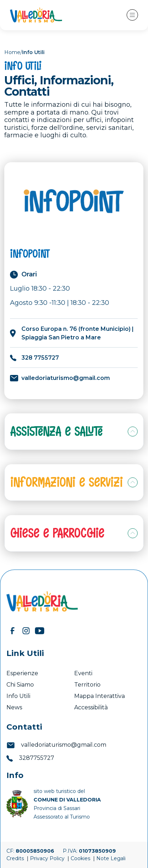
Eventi (84, 673)
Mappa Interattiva (99, 696)
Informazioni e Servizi (67, 482)
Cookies (81, 858)
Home (12, 52)
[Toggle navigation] (132, 15)
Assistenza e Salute (57, 431)
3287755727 (30, 758)
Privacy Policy (48, 858)
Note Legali (111, 858)
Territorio (87, 685)
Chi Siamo (20, 685)
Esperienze (22, 673)
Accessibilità (92, 707)
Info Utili (18, 696)
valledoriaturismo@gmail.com (56, 745)
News (15, 707)
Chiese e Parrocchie (57, 533)
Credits (16, 858)
